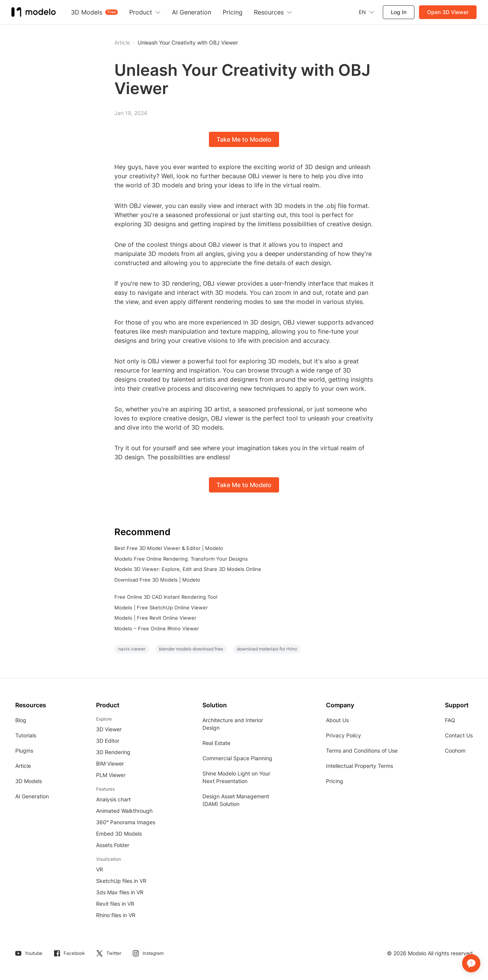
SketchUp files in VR (121, 881)
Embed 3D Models (119, 834)
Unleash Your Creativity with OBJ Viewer (188, 43)
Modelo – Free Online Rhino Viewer (157, 628)
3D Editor (108, 741)
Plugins (24, 751)
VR (100, 869)
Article (23, 766)
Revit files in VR (115, 904)
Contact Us (459, 735)
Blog (21, 720)
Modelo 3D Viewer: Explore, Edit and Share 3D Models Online (188, 569)
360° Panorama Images (126, 822)
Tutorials (26, 735)
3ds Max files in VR (120, 892)
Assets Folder (113, 845)
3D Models (29, 781)
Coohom (455, 751)
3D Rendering (113, 752)
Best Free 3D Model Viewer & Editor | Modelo (169, 548)
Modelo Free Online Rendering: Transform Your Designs (181, 559)
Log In (399, 12)
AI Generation (32, 796)
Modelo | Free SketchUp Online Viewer (161, 608)
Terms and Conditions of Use (362, 751)
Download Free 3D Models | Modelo (157, 580)
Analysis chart (113, 799)
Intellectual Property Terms (360, 766)
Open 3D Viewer (448, 12)
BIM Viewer (110, 763)
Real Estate (216, 743)
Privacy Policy (344, 735)
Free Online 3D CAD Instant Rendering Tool (166, 597)
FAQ (450, 720)
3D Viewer (109, 729)
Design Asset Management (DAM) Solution (236, 800)
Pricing (335, 781)
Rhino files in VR (116, 915)
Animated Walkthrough (124, 811)
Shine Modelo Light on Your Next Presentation (236, 777)
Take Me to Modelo (244, 139)
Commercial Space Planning (237, 758)
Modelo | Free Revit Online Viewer (155, 618)
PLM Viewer (111, 775)
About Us (337, 720)
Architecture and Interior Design (233, 724)
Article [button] (122, 43)
